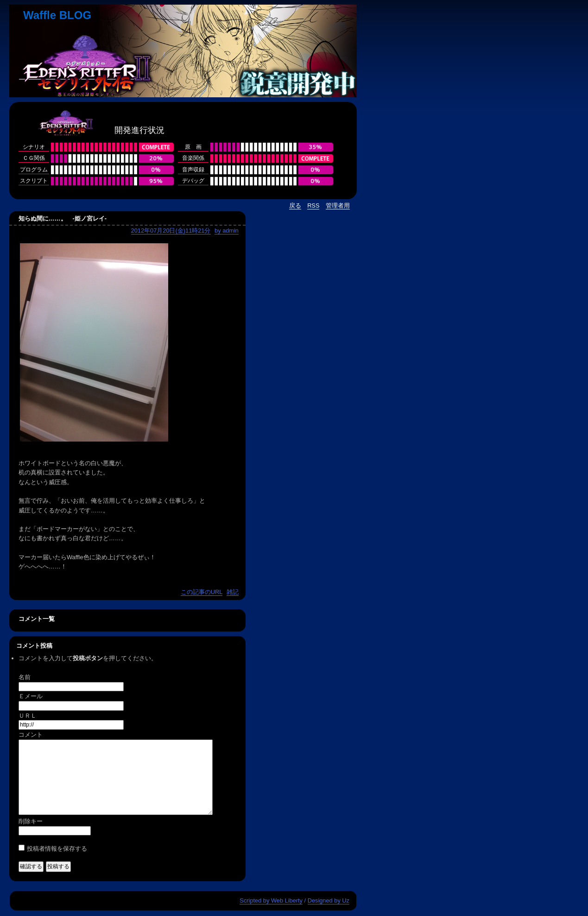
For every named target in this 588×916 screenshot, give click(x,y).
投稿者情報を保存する (57, 849)
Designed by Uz (329, 900)
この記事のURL (202, 592)
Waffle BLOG (57, 15)
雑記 (233, 592)
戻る (295, 205)
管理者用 (338, 205)
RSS (313, 205)
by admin (227, 231)
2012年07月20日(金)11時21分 (171, 231)
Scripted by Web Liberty (271, 900)
